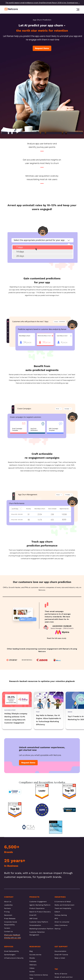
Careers (7, 928)
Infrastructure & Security (14, 958)
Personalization (35, 925)
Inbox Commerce (61, 925)
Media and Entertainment (64, 905)
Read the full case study (57, 638)
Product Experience (37, 908)
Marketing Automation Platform (41, 929)
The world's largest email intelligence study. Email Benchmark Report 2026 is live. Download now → (43, 3)
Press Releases (10, 918)
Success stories (35, 955)
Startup (58, 929)
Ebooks (32, 958)
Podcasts (33, 961)
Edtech (57, 912)
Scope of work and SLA (63, 977)
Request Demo (42, 48)
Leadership (8, 905)
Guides (32, 971)
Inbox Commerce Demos (39, 975)
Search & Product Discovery (40, 912)
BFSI (56, 918)
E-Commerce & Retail (63, 902)
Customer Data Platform (39, 922)
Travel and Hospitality (63, 908)
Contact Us (8, 931)
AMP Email (33, 918)
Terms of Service (61, 974)
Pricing (7, 912)
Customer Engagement (38, 902)
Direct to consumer (62, 922)
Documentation (60, 951)
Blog (31, 951)
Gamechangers (10, 955)
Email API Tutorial (61, 955)
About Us (8, 902)
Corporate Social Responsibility (10, 923)
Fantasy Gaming (61, 915)
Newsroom (8, 915)
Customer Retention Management (37, 933)
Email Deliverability (11, 951)
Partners (7, 908)
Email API (33, 915)
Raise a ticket (60, 958)
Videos (32, 968)
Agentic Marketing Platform (40, 905)
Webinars (33, 965)
